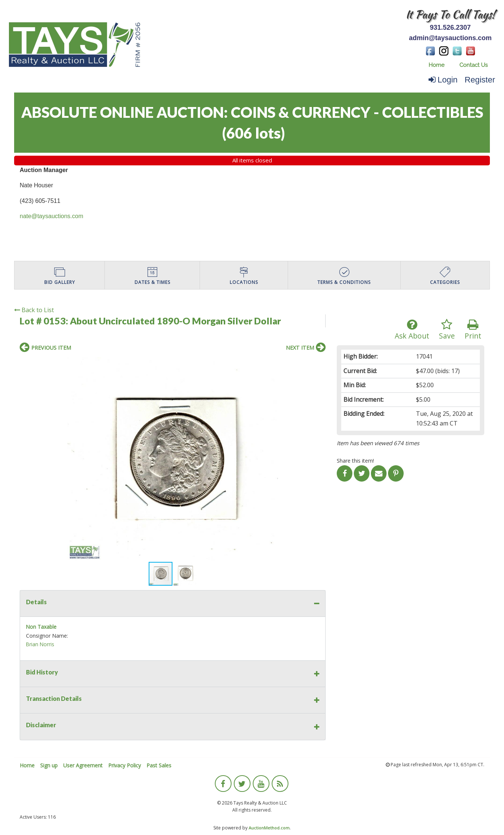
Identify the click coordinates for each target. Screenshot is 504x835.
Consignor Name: (47, 636)
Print (473, 330)
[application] (502, 833)
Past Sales (159, 765)
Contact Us (474, 65)
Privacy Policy (125, 765)
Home (437, 65)
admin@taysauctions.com (450, 38)
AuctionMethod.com (269, 828)
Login (443, 80)
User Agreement (83, 765)
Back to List (34, 310)
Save (447, 330)
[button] (319, 364)
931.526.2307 (450, 27)
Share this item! (355, 461)
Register (480, 80)
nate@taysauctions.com (51, 216)
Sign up (49, 765)
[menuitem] (437, 65)
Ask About (412, 330)
